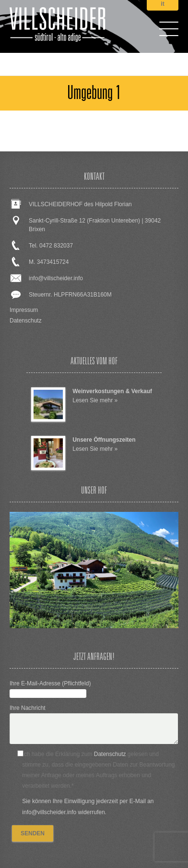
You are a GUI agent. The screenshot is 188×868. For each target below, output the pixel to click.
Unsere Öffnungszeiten (104, 440)
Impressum (24, 310)
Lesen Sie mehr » (95, 400)
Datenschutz (26, 321)
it (162, 4)
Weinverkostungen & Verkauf (112, 391)
